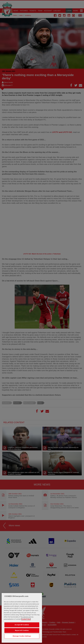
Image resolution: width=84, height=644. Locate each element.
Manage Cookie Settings (22, 636)
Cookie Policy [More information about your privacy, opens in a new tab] (26, 619)
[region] (22, 618)
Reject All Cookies (22, 630)
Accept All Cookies (22, 625)
